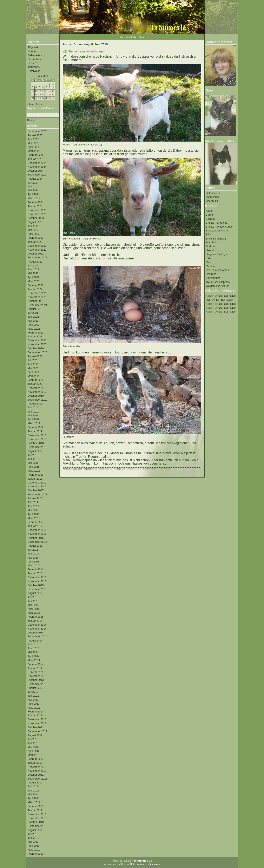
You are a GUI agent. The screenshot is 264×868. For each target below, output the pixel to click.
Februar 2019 (36, 427)
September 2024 (37, 175)
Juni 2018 (33, 459)
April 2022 (34, 277)
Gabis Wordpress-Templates (145, 864)
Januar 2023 (35, 242)
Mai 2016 (33, 558)
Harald (210, 250)
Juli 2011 (33, 786)
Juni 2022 (33, 269)
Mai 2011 (33, 794)
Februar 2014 (36, 664)
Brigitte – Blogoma (217, 223)
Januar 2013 (35, 715)
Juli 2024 (33, 183)
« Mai (30, 104)
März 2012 (34, 755)
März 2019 (34, 423)
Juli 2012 (33, 739)
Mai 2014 (33, 652)
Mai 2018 (33, 463)
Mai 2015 (33, 605)
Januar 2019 (35, 431)
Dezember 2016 (37, 530)
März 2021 (34, 329)
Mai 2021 (33, 321)
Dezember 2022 (37, 246)
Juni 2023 (33, 226)
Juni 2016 (33, 554)
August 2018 (35, 451)
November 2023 (37, 214)
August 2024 (35, 179)
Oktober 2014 (36, 633)
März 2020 (34, 376)
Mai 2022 (33, 273)
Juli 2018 (33, 455)
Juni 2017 (33, 506)
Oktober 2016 (36, 538)
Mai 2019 (33, 415)
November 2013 (37, 676)
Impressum (212, 197)
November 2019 (37, 392)
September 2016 (37, 542)
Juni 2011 (33, 791)
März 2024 (34, 198)
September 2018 (37, 447)
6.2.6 (143, 861)
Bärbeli (210, 215)
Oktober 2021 (36, 301)
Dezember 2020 (37, 340)
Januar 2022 (35, 289)
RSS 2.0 (109, 469)
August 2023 (35, 222)
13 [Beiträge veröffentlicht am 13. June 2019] (43, 91)
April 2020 (34, 372)
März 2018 (34, 471)
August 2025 (35, 135)
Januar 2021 (35, 336)
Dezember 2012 (37, 719)
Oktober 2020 (36, 348)
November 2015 (37, 581)
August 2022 (35, 262)
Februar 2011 (36, 806)
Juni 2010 (33, 838)
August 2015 (35, 593)
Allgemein (33, 47)
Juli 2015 (33, 597)
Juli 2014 (33, 644)
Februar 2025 (36, 155)
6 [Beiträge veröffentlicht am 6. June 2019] (43, 87)
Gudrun (210, 246)
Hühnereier (137, 469)
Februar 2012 (36, 759)
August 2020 (35, 356)
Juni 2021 (33, 317)
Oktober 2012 (36, 727)
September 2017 (37, 494)
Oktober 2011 (36, 775)
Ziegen (153, 469)
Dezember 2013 (37, 672)
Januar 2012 (35, 763)
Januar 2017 (35, 526)
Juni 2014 (33, 648)
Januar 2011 (35, 810)
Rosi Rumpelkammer (218, 270)
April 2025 (34, 147)
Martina (210, 266)
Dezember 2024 (37, 163)
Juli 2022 (33, 266)
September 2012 (37, 731)
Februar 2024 (36, 202)
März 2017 (34, 518)
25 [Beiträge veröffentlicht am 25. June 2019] (36, 98)
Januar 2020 (35, 384)
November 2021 (37, 297)
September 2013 (37, 684)
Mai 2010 (33, 842)
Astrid (209, 211)
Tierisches (34, 67)
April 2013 (34, 704)
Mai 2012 (33, 747)
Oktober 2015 (36, 585)
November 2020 (37, 344)
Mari (208, 262)
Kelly (209, 258)
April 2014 (34, 656)
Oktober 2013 (36, 680)
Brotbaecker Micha (217, 231)
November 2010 (37, 818)
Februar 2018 (36, 475)
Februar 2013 (36, 712)
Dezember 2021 (37, 293)
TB (115, 469)
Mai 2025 (33, 143)
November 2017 (37, 486)
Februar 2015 (36, 617)
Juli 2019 (33, 407)
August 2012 (35, 735)
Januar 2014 (35, 668)
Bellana (210, 219)
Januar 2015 (35, 621)
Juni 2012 (33, 743)
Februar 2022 (36, 285)
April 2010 (34, 846)
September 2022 (37, 257)
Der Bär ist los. (228, 296)
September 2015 (37, 589)
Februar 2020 (36, 380)
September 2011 (37, 779)
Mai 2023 (33, 230)
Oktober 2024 (36, 171)
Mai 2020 (33, 368)
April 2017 (34, 514)
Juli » (39, 104)
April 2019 (34, 419)
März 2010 (34, 850)
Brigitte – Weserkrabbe (219, 227)
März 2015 (34, 613)
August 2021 (35, 309)
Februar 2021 (36, 333)
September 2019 (37, 400)
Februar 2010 (36, 854)
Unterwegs (34, 71)
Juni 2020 (33, 364)
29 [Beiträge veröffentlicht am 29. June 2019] (50, 98)
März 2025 (34, 151)
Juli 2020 (33, 360)
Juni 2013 (33, 696)
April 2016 (34, 562)
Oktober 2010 (36, 822)
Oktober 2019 (36, 396)
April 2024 (34, 194)
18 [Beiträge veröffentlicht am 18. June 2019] (36, 95)
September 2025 (37, 131)
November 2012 (37, 723)
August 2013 (35, 688)
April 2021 (34, 325)
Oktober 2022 (36, 254)
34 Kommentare (164, 469)
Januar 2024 (35, 206)
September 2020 (37, 352)
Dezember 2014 (37, 625)
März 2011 (34, 802)
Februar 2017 (36, 522)
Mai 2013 (33, 700)
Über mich (212, 201)
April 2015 (34, 609)
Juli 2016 (33, 550)
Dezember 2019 (37, 388)
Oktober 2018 (36, 443)
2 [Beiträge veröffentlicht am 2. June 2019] (53, 84)
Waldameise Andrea (218, 286)
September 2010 (37, 826)
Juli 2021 (33, 313)
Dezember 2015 (37, 577)
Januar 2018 (35, 479)
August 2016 (35, 546)
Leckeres (33, 63)
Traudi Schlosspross (218, 282)
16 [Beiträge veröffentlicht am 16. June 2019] (53, 91)
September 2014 (37, 636)
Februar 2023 (36, 238)
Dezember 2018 (37, 435)
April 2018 (34, 467)
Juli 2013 (33, 692)
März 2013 (34, 708)
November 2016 (37, 534)
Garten (32, 51)
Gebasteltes (35, 55)
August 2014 (35, 641)
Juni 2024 (33, 186)
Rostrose (211, 274)
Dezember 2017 (37, 483)
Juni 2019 (33, 412)
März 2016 (34, 565)
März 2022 (34, 281)
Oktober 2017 (36, 490)
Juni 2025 (33, 139)
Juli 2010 (33, 834)
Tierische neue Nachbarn (86, 51)
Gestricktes (34, 59)
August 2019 (35, 404)
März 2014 (34, 660)
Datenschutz (213, 193)
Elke (208, 234)
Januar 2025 (35, 159)
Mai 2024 (33, 190)
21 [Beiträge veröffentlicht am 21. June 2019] (46, 95)
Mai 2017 (33, 510)
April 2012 (34, 751)
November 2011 (37, 771)
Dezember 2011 (37, 767)
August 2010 (35, 830)
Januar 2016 (35, 573)
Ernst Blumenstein (217, 239)
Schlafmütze (213, 278)
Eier (123, 469)
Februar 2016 (36, 569)
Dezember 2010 (37, 814)
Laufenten (146, 469)
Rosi (209, 300)
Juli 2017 (33, 502)
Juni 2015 (33, 601)
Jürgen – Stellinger (217, 254)
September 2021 (37, 305)
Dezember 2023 (37, 210)
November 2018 (37, 439)
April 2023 (34, 234)
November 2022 (37, 250)
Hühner (128, 469)
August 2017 (35, 498)
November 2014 (37, 629)
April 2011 (34, 798)
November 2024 (37, 167)
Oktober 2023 (36, 218)
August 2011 (35, 783)
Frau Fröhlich (214, 242)
